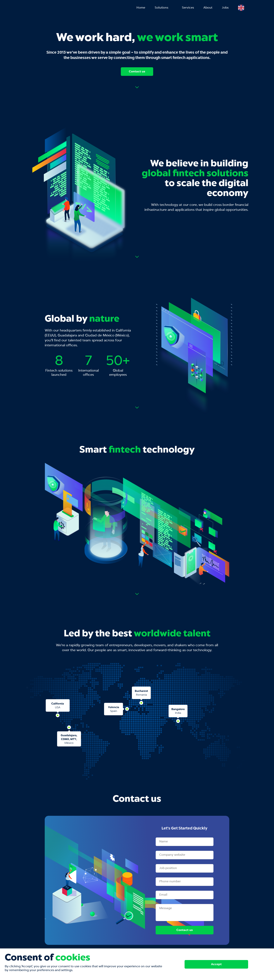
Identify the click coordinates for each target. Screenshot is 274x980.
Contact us (137, 72)
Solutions (161, 8)
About (208, 8)
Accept (216, 964)
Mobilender (42, 8)
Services (188, 8)
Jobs (225, 8)
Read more (137, 87)
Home (141, 8)
